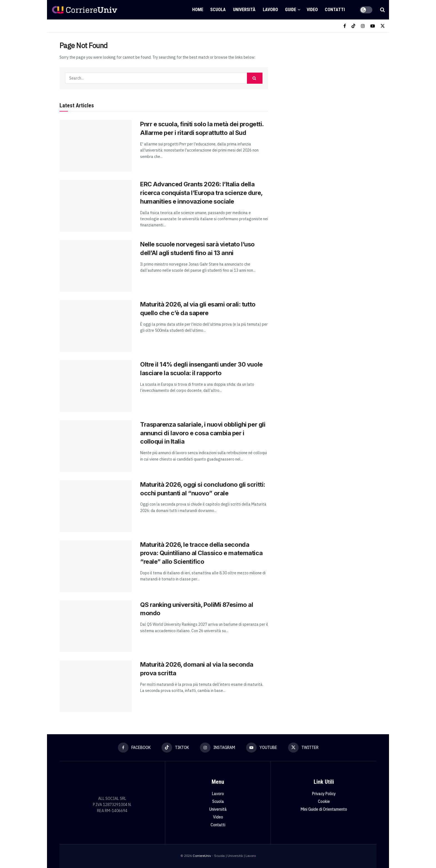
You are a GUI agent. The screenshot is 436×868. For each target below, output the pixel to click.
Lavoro (270, 10)
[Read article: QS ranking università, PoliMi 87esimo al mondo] (96, 626)
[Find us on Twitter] (383, 26)
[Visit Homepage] (85, 10)
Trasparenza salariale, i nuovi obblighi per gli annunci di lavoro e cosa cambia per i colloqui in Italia (203, 433)
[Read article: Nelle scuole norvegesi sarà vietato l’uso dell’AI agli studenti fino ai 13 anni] (96, 266)
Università (244, 10)
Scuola (218, 10)
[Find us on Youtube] (373, 26)
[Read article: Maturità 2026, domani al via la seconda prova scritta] (96, 686)
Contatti (335, 10)
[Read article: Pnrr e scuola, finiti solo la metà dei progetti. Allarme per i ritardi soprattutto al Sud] (96, 146)
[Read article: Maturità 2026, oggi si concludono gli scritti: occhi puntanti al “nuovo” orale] (96, 506)
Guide (291, 10)
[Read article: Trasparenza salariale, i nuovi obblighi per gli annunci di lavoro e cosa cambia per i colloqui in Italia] (96, 446)
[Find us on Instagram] (363, 26)
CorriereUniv (202, 856)
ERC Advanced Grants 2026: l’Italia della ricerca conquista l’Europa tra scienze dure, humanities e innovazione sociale (201, 193)
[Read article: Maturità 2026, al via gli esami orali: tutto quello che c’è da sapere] (96, 326)
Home (198, 10)
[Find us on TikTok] (353, 26)
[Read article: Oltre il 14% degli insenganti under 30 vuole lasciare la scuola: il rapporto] (96, 386)
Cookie (324, 802)
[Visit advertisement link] (329, 83)
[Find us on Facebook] (345, 26)
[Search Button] (382, 10)
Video (312, 10)
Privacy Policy (324, 794)
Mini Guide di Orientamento (324, 809)
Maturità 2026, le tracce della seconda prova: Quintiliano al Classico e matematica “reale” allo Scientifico (201, 553)
